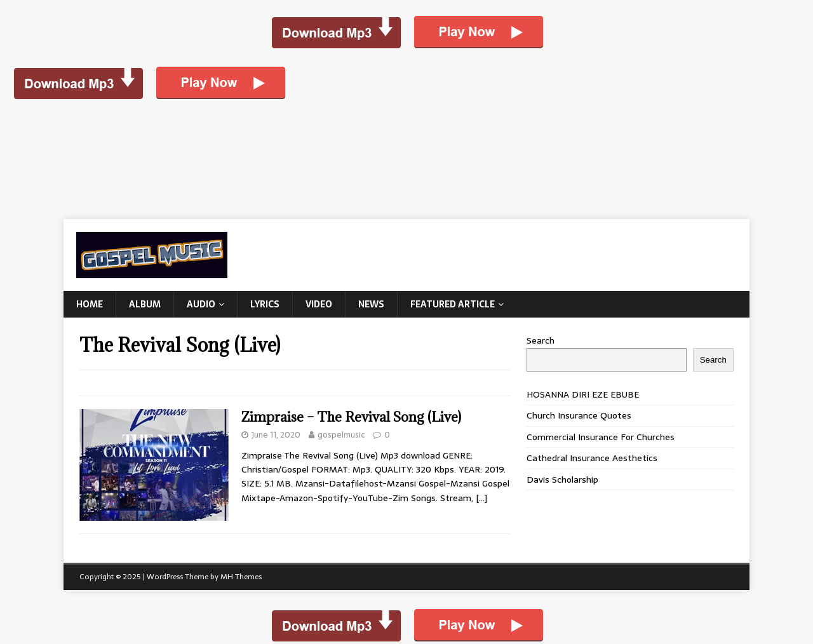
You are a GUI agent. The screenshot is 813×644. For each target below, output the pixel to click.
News (371, 304)
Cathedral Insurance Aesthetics (592, 458)
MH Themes (241, 577)
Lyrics (265, 304)
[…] (481, 498)
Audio (201, 304)
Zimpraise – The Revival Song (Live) (351, 417)
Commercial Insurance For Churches (601, 437)
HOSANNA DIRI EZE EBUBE (583, 394)
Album (145, 304)
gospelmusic (341, 435)
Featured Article (453, 304)
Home (90, 304)
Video (319, 304)
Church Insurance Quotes (579, 415)
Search (541, 340)
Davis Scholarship (562, 480)
